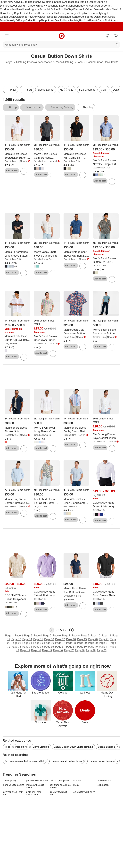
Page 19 (82, 639)
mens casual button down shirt (24, 761)
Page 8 (76, 635)
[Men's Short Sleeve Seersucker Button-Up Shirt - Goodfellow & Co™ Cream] (17, 156)
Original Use (99, 265)
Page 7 (66, 635)
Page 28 (71, 643)
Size (71, 90)
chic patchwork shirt (84, 792)
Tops (80, 62)
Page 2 (19, 635)
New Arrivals (35, 17)
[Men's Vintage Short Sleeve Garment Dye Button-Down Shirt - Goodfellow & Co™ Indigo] (76, 254)
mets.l (76, 785)
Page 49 (91, 650)
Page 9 (85, 635)
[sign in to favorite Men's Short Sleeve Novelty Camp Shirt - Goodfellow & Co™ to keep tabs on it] (112, 182)
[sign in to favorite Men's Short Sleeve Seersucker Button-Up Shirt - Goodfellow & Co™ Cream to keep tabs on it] (24, 171)
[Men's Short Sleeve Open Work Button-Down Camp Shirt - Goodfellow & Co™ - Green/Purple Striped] (47, 338)
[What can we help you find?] (61, 45)
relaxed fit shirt (105, 780)
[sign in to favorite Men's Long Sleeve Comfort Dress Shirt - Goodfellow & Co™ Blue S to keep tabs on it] (24, 513)
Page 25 (38, 643)
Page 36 (49, 647)
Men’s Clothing (65, 62)
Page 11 (106, 635)
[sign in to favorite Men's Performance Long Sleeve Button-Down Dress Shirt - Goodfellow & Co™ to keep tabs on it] (24, 273)
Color (104, 90)
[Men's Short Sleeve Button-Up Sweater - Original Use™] (17, 338)
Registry (74, 20)
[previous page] (52, 630)
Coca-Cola (69, 337)
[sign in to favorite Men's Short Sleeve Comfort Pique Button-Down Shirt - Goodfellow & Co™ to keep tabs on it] (53, 175)
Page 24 (27, 643)
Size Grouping (87, 90)
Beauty (81, 6)
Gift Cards (42, 13)
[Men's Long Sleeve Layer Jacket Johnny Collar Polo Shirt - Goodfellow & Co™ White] (106, 436)
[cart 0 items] (116, 36)
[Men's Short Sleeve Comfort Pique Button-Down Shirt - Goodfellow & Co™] (47, 156)
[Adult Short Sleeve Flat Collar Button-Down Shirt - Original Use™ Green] (47, 501)
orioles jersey (9, 780)
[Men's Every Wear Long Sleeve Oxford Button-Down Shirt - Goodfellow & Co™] (47, 430)
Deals (12, 17)
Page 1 (9, 635)
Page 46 (58, 650)
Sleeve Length (46, 90)
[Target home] (62, 36)
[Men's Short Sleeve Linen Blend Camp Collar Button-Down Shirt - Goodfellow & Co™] (76, 501)
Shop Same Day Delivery (55, 20)
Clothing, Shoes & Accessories (61, 2)
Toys (71, 9)
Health (15, 9)
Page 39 (82, 647)
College (85, 17)
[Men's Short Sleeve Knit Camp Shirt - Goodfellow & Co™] (76, 156)
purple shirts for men (37, 780)
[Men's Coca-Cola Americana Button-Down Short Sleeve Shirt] (76, 332)
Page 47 (69, 650)
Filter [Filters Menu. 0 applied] (11, 90)
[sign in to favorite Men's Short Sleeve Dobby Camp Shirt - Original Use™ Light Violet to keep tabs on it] (83, 445)
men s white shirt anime (35, 786)
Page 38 (71, 647)
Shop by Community (89, 13)
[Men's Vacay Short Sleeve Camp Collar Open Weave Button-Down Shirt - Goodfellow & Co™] (47, 254)
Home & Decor (87, 2)
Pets (50, 13)
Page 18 (71, 639)
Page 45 (47, 650)
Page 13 (16, 639)
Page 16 (49, 639)
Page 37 (60, 647)
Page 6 (57, 635)
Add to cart (12, 171)
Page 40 (93, 647)
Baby (74, 6)
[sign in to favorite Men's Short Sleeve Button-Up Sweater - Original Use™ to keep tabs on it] (24, 357)
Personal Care (94, 6)
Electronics (80, 9)
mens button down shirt (102, 761)
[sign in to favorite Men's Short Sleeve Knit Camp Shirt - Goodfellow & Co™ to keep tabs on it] (83, 175)
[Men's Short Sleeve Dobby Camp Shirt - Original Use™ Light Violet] (76, 430)
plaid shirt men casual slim (34, 793)
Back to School (71, 17)
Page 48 (80, 650)
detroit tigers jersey (60, 780)
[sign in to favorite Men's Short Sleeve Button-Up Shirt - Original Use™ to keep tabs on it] (112, 279)
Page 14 (27, 639)
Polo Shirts (21, 747)
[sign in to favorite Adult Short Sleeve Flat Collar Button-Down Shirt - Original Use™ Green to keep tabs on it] (53, 516)
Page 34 (27, 647)
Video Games (94, 9)
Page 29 (82, 643)
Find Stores (111, 20)
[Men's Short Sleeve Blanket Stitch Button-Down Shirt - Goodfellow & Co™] (17, 430)
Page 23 (16, 643)
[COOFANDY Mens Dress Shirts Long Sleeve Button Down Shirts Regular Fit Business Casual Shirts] (106, 505)
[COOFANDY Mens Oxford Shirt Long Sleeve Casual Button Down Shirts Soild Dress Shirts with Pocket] (47, 594)
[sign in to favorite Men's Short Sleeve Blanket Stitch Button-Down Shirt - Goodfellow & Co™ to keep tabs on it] (24, 449)
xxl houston (103, 785)
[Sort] (27, 90)
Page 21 (104, 639)
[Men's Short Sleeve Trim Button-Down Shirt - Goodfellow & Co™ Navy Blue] (76, 590)
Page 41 (104, 647)
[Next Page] (117, 747)
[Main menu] (7, 36)
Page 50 (102, 650)
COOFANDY (99, 510)
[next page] (71, 630)
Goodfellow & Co (12, 161)
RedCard (84, 20)
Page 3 (28, 635)
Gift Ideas (30, 13)
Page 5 (47, 635)
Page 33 (16, 647)
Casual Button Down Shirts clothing (73, 747)
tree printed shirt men (58, 793)
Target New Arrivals (11, 2)
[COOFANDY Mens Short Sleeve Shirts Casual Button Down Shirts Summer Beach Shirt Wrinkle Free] (106, 594)
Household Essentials (58, 6)
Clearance (21, 17)
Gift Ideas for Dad (33, 2)
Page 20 (93, 639)
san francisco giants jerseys (60, 786)
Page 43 (25, 650)
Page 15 (38, 639)
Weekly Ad (13, 20)
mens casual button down (65, 761)
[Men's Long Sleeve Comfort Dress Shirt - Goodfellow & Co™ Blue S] (17, 501)
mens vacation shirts (13, 785)
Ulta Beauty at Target (65, 13)
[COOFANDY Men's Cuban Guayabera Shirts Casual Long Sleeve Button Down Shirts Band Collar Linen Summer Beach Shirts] (17, 597)
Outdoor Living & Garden (22, 6)
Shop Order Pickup (30, 20)
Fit (61, 90)
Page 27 (60, 643)
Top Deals (95, 17)
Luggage (34, 9)
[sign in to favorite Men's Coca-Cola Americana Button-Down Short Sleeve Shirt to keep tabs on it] (83, 347)
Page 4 (38, 635)
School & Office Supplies (54, 9)
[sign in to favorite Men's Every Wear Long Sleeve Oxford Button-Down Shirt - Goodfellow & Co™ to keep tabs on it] (53, 449)
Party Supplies (16, 13)
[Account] (108, 36)
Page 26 (49, 643)
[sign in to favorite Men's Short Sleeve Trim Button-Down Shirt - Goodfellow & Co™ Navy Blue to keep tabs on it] (83, 606)
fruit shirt (78, 780)
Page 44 (36, 650)
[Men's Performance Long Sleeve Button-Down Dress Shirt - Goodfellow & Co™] (17, 254)
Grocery (41, 6)
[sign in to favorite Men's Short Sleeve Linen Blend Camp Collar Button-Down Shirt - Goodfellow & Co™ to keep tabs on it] (83, 520)
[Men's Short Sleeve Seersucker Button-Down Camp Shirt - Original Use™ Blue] (106, 332)
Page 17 (60, 639)
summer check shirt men (13, 793)
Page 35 (38, 647)
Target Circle (97, 20)
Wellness (24, 9)
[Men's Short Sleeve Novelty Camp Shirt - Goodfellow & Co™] (106, 162)
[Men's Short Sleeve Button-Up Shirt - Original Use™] (106, 260)
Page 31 (104, 643)
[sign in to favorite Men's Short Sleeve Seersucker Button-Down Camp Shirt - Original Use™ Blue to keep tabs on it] (112, 347)
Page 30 (93, 643)
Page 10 (95, 635)
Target (9, 62)
